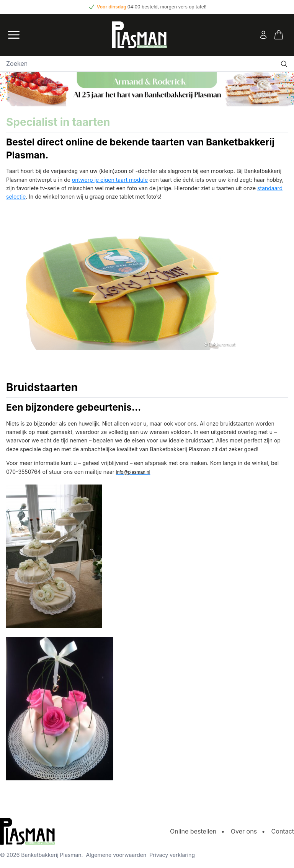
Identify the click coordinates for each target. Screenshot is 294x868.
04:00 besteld (143, 7)
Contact (283, 831)
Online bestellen (193, 831)
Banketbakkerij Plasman (51, 855)
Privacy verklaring (172, 855)
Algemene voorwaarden (116, 855)
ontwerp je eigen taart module (110, 180)
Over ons (244, 831)
